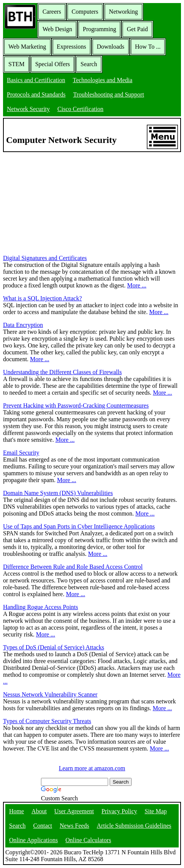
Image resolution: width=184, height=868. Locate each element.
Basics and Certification (36, 80)
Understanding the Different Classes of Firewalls (62, 372)
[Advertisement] (60, 200)
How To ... (148, 47)
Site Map (156, 811)
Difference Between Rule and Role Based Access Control (73, 567)
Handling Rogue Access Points (41, 607)
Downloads (111, 47)
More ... (137, 285)
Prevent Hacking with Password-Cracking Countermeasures (76, 405)
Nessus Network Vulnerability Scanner (50, 694)
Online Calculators (88, 840)
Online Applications (33, 840)
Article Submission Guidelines (134, 826)
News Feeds (74, 826)
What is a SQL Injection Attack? (42, 298)
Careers (52, 12)
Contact (43, 826)
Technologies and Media (103, 80)
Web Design (57, 29)
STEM (17, 64)
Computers (85, 12)
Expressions (72, 47)
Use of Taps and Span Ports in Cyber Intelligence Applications (79, 526)
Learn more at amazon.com (92, 768)
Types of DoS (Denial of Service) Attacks (53, 647)
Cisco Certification (80, 109)
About (39, 811)
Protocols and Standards (36, 94)
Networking (123, 12)
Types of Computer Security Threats (47, 721)
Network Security (28, 109)
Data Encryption (23, 325)
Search (89, 64)
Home (17, 811)
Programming (99, 29)
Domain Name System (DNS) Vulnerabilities (58, 493)
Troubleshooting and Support (109, 94)
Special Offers (53, 64)
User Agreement (74, 811)
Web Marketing (27, 47)
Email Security (21, 453)
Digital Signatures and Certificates (45, 258)
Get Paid (137, 29)
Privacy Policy (120, 811)
